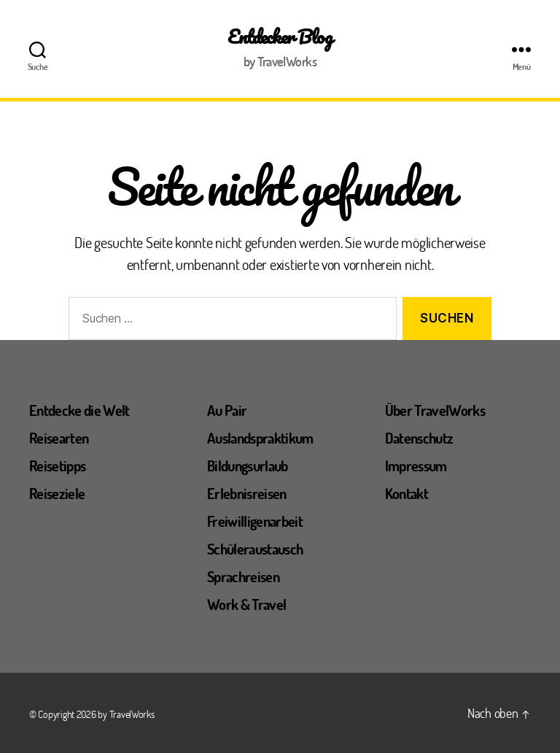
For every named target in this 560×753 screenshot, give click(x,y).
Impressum (416, 466)
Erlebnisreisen (247, 493)
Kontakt (407, 493)
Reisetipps (57, 466)
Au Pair (227, 410)
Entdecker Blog (280, 36)
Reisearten (59, 438)
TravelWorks (132, 714)
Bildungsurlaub (248, 466)
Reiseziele (57, 493)
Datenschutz (419, 438)
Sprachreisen (243, 576)
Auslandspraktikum (260, 438)
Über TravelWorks (435, 410)
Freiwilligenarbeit (255, 521)
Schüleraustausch (255, 549)
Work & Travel (246, 604)
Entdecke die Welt (79, 410)
